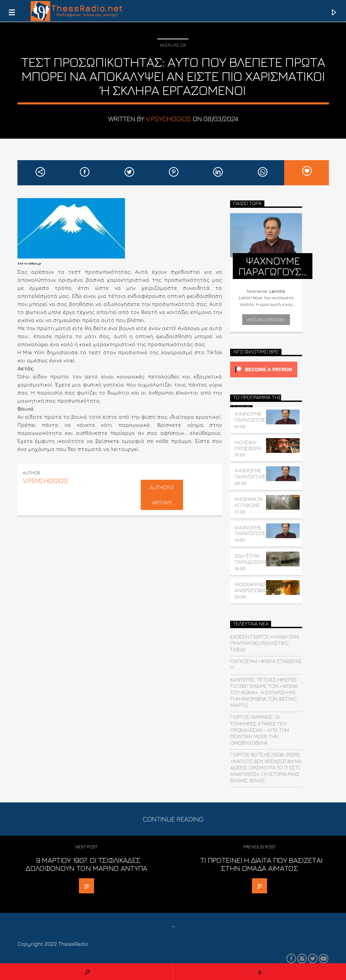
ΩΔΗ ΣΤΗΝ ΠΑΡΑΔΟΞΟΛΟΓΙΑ (254, 559)
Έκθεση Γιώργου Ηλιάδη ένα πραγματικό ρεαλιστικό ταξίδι (265, 643)
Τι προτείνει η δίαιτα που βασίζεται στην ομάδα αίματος (261, 864)
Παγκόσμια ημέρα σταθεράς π (266, 664)
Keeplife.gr (173, 45)
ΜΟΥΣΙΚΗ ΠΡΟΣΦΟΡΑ (248, 445)
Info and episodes (266, 320)
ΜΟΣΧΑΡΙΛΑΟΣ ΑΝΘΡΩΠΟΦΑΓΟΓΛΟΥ (259, 587)
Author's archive (162, 495)
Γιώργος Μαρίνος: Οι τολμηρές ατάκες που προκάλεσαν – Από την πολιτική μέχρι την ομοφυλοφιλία (259, 730)
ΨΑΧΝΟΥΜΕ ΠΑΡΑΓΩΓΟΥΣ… (251, 417)
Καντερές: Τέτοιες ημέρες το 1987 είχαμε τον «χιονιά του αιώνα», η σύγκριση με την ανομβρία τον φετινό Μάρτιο (264, 692)
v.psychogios (168, 119)
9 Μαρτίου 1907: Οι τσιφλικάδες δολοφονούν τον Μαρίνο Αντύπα (86, 864)
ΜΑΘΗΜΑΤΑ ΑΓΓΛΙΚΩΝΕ (248, 502)
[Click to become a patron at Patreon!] (266, 369)
